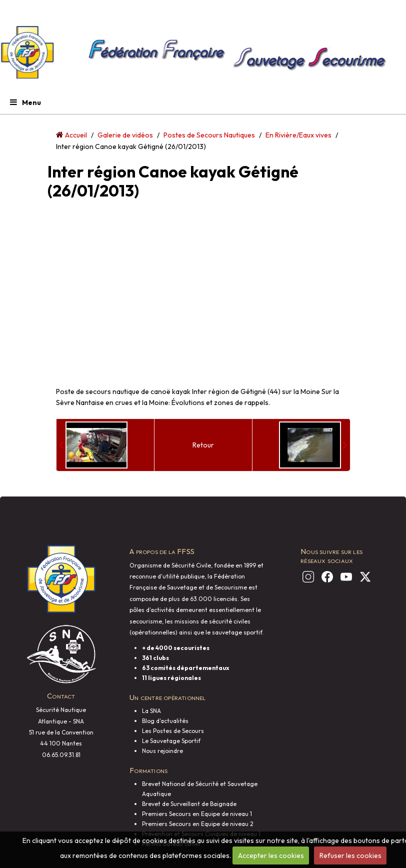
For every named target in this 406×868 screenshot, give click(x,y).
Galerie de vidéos (125, 135)
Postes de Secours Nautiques (209, 135)
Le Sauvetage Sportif (171, 741)
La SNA (151, 711)
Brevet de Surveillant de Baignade (189, 804)
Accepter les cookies (271, 855)
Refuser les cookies (350, 855)
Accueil (76, 135)
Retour (203, 445)
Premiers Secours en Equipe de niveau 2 (198, 824)
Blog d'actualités (165, 721)
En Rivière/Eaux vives (298, 135)
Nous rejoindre (162, 751)
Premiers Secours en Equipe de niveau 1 (197, 814)
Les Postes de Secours (173, 731)
